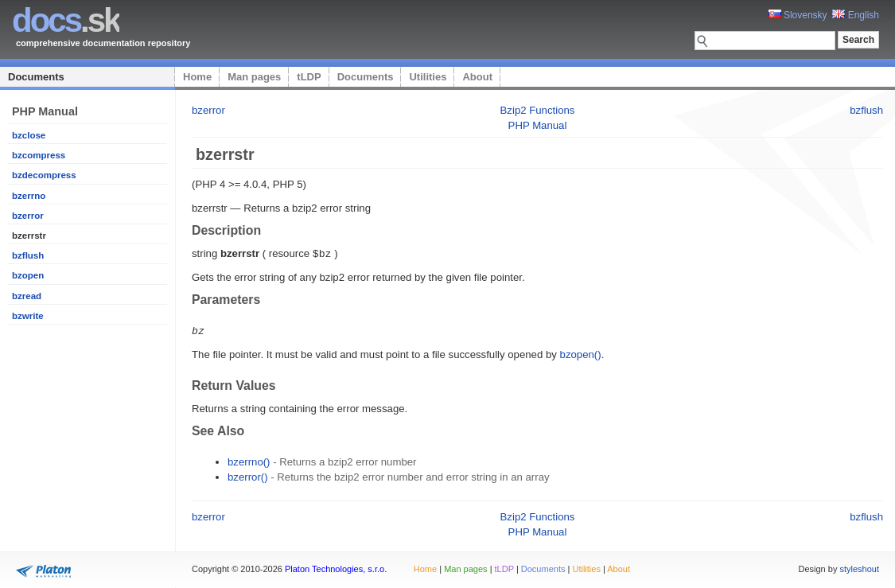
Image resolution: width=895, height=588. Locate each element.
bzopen (28, 275)
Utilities (428, 77)
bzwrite (28, 316)
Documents (36, 77)
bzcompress (39, 155)
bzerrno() (249, 460)
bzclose (29, 135)
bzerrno (29, 196)
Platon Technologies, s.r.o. (336, 567)
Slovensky (798, 15)
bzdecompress (44, 175)
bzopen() (581, 353)
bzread (27, 296)
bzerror (28, 216)
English (856, 15)
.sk (66, 20)
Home (197, 77)
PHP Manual (538, 125)
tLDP (309, 77)
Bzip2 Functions (538, 110)
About (477, 77)
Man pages (254, 77)
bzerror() (248, 475)
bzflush (28, 255)
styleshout (859, 567)
